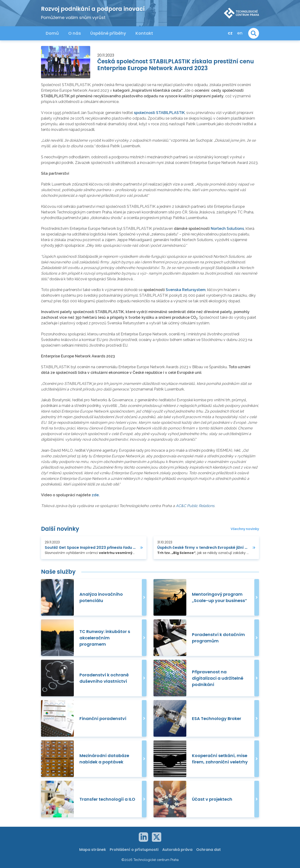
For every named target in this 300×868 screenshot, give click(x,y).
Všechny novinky (245, 529)
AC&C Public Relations (195, 506)
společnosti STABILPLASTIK (159, 113)
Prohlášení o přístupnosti (134, 850)
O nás (75, 33)
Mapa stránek (93, 850)
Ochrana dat (208, 850)
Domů (52, 33)
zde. (96, 495)
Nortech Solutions (227, 229)
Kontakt (144, 33)
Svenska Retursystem (186, 290)
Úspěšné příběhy (108, 33)
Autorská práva (177, 850)
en (240, 33)
